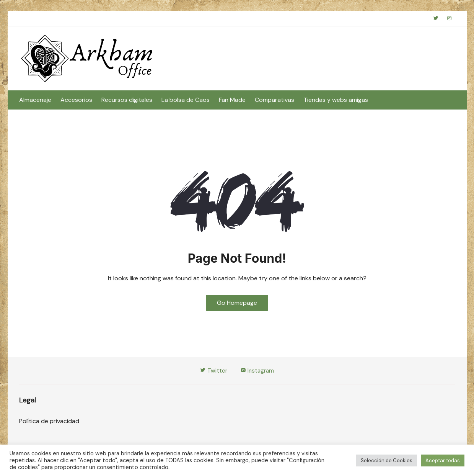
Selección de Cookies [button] (387, 460)
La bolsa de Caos (186, 101)
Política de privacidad (49, 423)
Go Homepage (237, 304)
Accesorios (76, 101)
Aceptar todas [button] (443, 460)
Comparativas (274, 101)
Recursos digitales (127, 101)
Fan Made (232, 101)
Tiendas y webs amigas (336, 101)
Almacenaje (35, 101)
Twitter (213, 372)
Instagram (258, 372)
